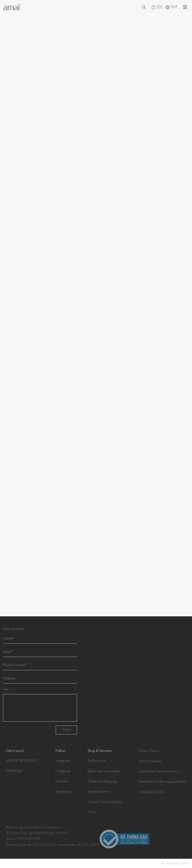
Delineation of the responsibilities (162, 782)
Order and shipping (102, 782)
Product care (97, 761)
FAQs (92, 813)
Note (6, 690)
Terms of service (150, 761)
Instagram (63, 761)
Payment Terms (98, 792)
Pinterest (61, 782)
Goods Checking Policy (105, 802)
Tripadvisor (63, 792)
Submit (66, 730)
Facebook (63, 771)
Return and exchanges (104, 771)
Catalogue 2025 (151, 792)
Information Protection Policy (159, 772)
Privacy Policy (148, 751)
